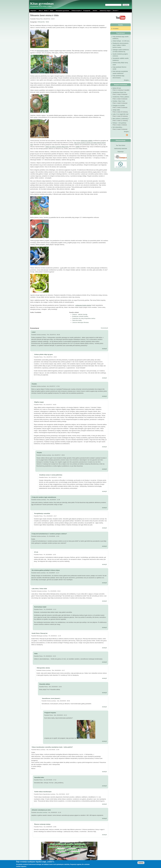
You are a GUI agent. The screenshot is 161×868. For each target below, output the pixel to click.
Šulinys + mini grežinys (119, 123)
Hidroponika (41, 22)
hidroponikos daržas (43, 51)
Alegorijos (33, 11)
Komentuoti (104, 328)
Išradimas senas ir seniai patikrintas (51, 475)
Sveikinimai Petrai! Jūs (119, 92)
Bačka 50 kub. (117, 88)
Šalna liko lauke (77, 320)
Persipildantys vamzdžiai (42, 513)
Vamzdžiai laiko (39, 777)
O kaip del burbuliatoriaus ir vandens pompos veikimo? (49, 534)
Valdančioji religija (105, 11)
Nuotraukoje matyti (40, 607)
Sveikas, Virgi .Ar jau (119, 101)
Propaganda (87, 11)
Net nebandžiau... (118, 127)
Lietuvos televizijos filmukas (80, 322)
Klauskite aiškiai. (45, 684)
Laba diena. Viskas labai (39, 589)
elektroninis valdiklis (87, 141)
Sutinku (141, 863)
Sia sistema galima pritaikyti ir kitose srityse (46, 570)
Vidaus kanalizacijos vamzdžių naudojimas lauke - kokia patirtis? (52, 747)
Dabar (52, 11)
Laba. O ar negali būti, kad (120, 114)
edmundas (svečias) (42, 812)
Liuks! (34, 332)
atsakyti (104, 349)
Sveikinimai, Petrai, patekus (121, 97)
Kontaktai (116, 29)
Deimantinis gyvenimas (62, 11)
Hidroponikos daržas (43, 668)
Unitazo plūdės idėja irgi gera (43, 354)
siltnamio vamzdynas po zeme (41, 810)
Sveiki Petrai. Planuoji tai (40, 633)
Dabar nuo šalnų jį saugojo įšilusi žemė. (57, 147)
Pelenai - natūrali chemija (80, 314)
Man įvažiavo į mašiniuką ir (121, 119)
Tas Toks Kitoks (120, 145)
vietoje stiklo (116, 110)
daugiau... (127, 80)
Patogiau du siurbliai (119, 105)
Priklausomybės (76, 11)
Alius (40, 11)
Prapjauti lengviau (50, 713)
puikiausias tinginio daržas (83, 305)
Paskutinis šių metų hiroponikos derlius (84, 318)
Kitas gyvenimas (42, 3)
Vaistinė (95, 11)
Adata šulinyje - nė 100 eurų (121, 41)
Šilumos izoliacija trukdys (42, 824)
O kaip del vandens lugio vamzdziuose (44, 497)
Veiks (36, 654)
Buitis (46, 11)
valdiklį (77, 147)
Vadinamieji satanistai (121, 148)
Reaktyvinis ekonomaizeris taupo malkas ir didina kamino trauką (121, 45)
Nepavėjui (121, 152)
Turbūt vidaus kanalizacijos (43, 792)
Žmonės (115, 11)
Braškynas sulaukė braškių (80, 316)
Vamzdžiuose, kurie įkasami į (51, 698)
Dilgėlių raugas (39, 402)
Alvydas (34, 384)
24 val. (36, 552)
